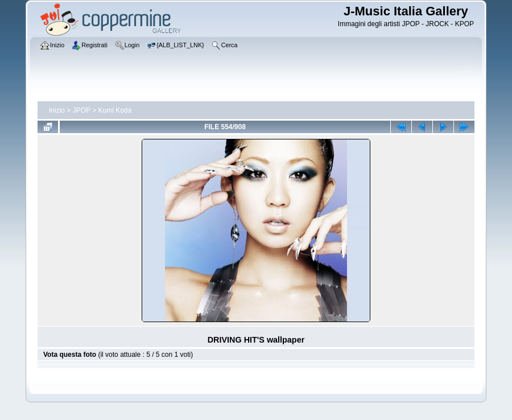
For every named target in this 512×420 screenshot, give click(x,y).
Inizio (57, 110)
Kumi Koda (115, 110)
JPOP (82, 110)
